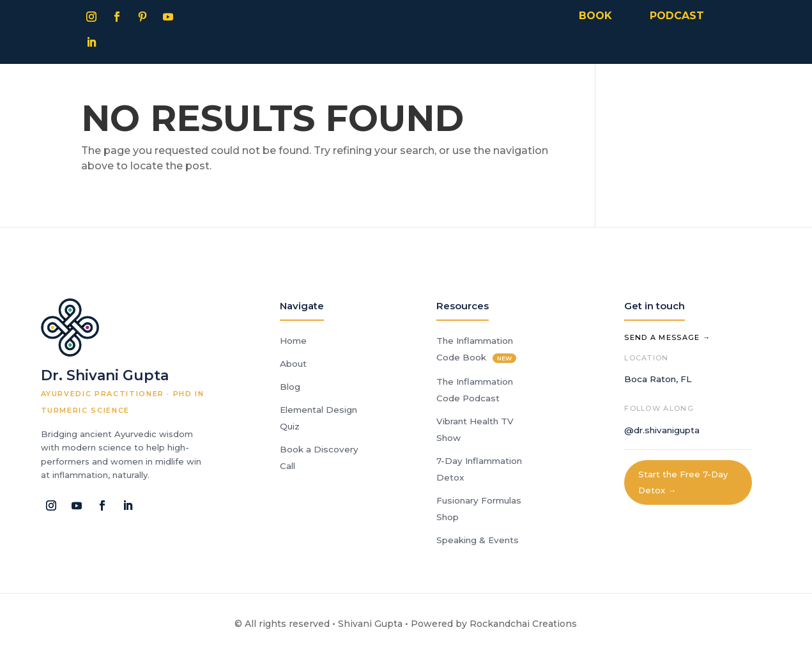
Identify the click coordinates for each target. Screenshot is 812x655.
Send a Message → (667, 337)
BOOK (595, 16)
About (293, 364)
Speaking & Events (478, 540)
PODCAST (677, 16)
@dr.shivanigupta (662, 430)
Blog (290, 387)
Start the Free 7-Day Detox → (683, 482)
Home (293, 341)
